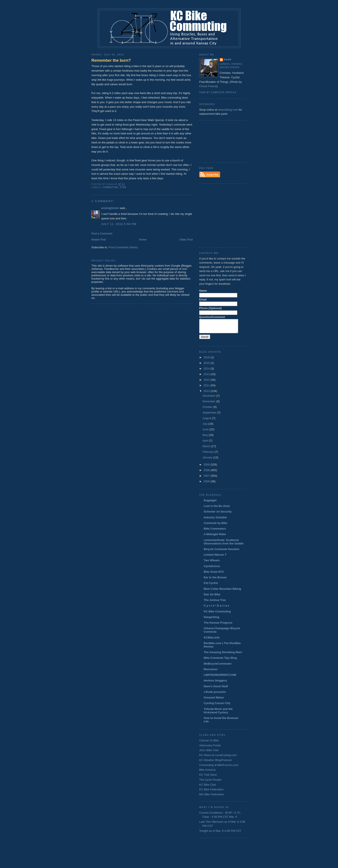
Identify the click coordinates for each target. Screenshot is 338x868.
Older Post (186, 240)
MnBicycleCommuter (218, 666)
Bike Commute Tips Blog (220, 660)
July (206, 426)
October (208, 410)
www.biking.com (228, 110)
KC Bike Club (207, 787)
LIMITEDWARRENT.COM (220, 677)
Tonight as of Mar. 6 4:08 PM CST (220, 833)
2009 (207, 467)
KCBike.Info (212, 640)
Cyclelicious (212, 569)
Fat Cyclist (211, 586)
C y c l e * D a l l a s (216, 608)
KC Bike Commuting (217, 614)
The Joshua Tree (215, 603)
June (206, 432)
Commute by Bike (216, 526)
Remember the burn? (111, 60)
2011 (207, 388)
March (207, 449)
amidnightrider (110, 208)
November (210, 404)
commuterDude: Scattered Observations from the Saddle (224, 544)
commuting (110, 187)
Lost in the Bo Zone (217, 509)
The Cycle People (210, 782)
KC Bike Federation (211, 792)
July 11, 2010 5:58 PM (119, 224)
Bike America (207, 772)
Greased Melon (214, 700)
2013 (207, 377)
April (206, 443)
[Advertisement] (219, 141)
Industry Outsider (215, 520)
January (208, 460)
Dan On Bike (212, 597)
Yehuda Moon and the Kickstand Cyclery (218, 713)
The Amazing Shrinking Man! (223, 655)
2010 (207, 394)
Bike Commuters (215, 531)
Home (143, 240)
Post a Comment (102, 234)
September (210, 415)
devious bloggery (215, 683)
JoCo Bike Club (209, 753)
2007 (207, 478)
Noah (228, 60)
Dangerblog (211, 620)
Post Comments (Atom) (123, 247)
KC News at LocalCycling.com (218, 758)
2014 (207, 371)
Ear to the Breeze (215, 580)
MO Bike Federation (212, 797)
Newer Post (99, 240)
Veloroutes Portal (210, 748)
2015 (207, 366)
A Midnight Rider (215, 537)
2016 (207, 360)
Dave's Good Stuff (216, 689)
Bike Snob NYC (214, 574)
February (209, 454)
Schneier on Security (218, 514)
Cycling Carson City (217, 706)
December (210, 398)
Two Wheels (212, 563)
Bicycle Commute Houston (221, 552)
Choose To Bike (209, 743)
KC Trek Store (208, 777)
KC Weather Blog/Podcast (215, 763)
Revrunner (211, 672)
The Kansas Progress (218, 625)
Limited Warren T (215, 557)
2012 (207, 382)
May (206, 438)
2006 (207, 484)
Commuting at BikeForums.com (219, 768)
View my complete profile (218, 92)
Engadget (210, 503)
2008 (207, 473)
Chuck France (208, 86)
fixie (123, 187)
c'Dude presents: (215, 694)
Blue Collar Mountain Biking (222, 591)
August (207, 421)
